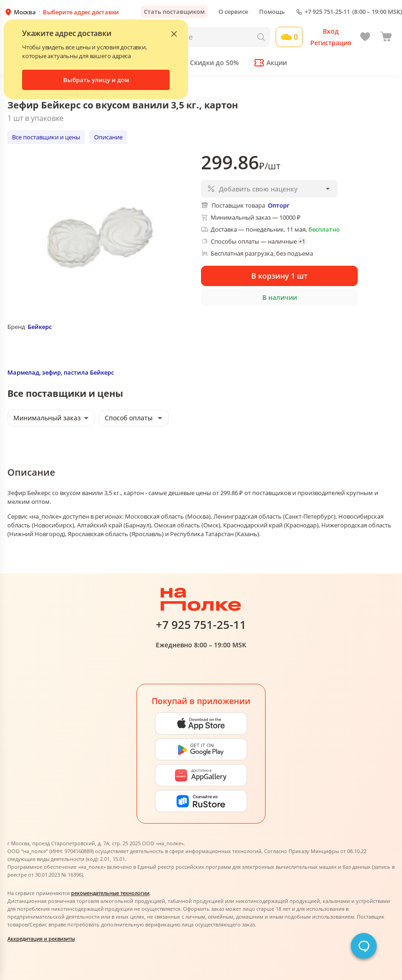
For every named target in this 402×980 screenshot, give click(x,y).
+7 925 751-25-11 (327, 12)
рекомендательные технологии (110, 893)
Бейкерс (40, 327)
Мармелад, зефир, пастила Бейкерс (61, 372)
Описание (108, 137)
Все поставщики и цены (46, 137)
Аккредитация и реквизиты (41, 939)
